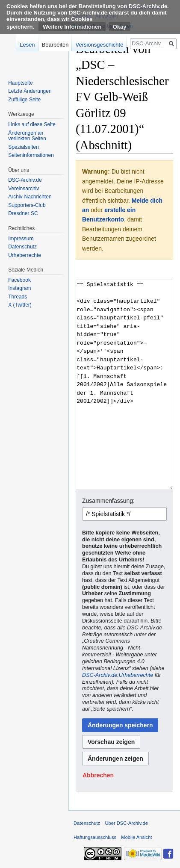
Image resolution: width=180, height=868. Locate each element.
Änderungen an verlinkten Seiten (27, 136)
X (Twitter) (20, 305)
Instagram (19, 288)
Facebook (19, 280)
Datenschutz (22, 247)
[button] (98, 775)
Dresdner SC (23, 213)
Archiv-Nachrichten (30, 197)
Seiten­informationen (31, 155)
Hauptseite (20, 83)
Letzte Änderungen (30, 91)
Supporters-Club (27, 205)
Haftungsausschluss (95, 837)
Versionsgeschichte (99, 45)
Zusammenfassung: (108, 501)
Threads (18, 297)
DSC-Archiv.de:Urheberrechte (118, 675)
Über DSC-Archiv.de (126, 823)
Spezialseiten (23, 147)
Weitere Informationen (72, 27)
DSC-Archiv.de (25, 180)
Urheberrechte (25, 255)
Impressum (21, 239)
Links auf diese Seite (32, 124)
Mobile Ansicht (136, 837)
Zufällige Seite (24, 100)
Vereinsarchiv (24, 189)
